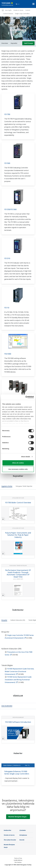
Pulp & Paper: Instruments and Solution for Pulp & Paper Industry (18, 535)
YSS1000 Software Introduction (18, 722)
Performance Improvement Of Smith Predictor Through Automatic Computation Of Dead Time (18, 573)
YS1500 (7, 163)
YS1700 (7, 114)
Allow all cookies (18, 463)
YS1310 (7, 258)
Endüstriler (8, 830)
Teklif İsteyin (28, 43)
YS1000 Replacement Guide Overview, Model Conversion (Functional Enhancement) (19, 671)
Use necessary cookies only (18, 469)
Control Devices (8, 14)
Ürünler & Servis (18, 10)
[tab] (7, 486)
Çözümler (23, 830)
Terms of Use (18, 858)
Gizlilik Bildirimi (18, 860)
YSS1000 (8, 354)
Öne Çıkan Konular (10, 840)
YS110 (7, 308)
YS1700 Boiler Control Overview (18, 503)
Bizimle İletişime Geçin (18, 817)
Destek (22, 840)
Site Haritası (18, 862)
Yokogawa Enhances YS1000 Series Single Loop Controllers (17, 773)
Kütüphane (23, 835)
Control (28, 10)
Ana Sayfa (8, 10)
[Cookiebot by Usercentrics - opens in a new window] (26, 397)
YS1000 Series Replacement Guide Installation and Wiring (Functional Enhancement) (18, 680)
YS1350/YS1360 (10, 209)
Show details (26, 457)
